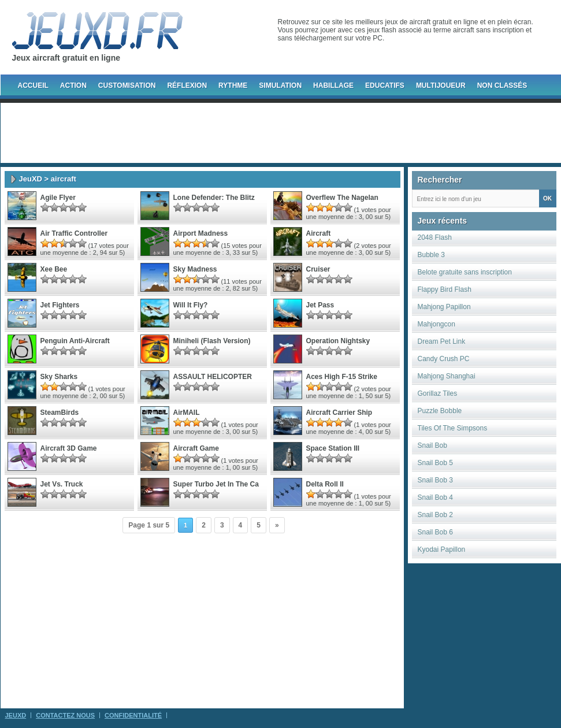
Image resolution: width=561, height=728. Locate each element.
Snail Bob (432, 445)
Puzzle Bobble (440, 411)
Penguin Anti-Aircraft (75, 341)
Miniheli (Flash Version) (212, 341)
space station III (333, 448)
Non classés (502, 86)
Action (73, 86)
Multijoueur (441, 86)
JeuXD (31, 179)
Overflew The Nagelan (342, 198)
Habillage (333, 86)
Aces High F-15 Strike (342, 377)
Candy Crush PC (444, 359)
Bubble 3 (431, 255)
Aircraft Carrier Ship (339, 413)
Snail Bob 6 (435, 532)
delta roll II (325, 484)
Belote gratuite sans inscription (465, 272)
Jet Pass (320, 305)
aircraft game (196, 448)
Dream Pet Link (442, 341)
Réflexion (187, 86)
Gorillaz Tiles (438, 393)
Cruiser (318, 269)
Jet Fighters (60, 305)
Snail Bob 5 (435, 463)
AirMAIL (187, 413)
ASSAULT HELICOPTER (213, 377)
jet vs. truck (62, 484)
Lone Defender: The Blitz (214, 198)
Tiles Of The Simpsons (453, 428)
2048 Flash (435, 237)
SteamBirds (60, 413)
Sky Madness (195, 269)
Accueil (33, 86)
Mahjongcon (436, 324)
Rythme (233, 86)
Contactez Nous (65, 715)
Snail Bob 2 (435, 515)
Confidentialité (133, 715)
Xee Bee (54, 269)
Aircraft (319, 233)
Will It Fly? (191, 305)
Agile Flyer (58, 198)
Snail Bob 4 (435, 497)
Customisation (127, 86)
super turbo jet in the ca (216, 484)
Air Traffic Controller (74, 233)
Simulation (280, 86)
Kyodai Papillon (442, 549)
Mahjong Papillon (444, 307)
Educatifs (385, 86)
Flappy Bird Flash (445, 289)
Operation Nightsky (338, 341)
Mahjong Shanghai (447, 376)
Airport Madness (201, 233)
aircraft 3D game (69, 448)
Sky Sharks (59, 377)
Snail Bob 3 (435, 480)
